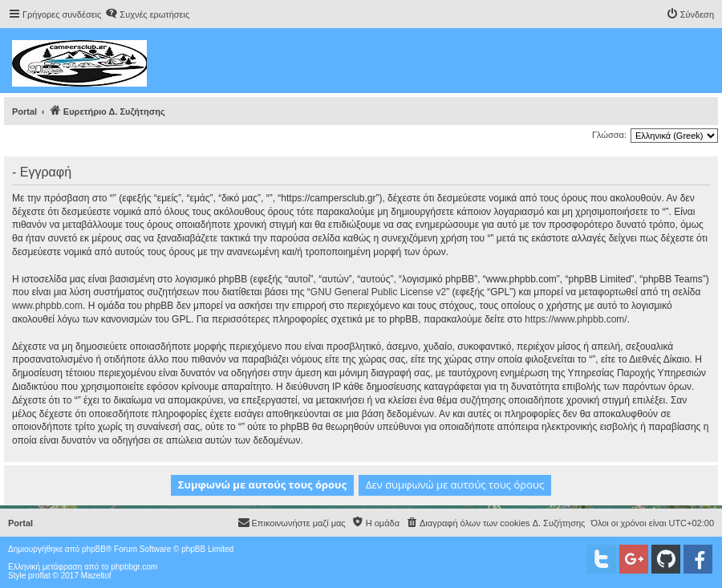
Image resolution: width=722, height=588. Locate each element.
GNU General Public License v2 (378, 292)
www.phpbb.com (47, 306)
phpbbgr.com (134, 567)
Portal (24, 112)
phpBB (94, 549)
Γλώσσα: (609, 135)
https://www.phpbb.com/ (576, 319)
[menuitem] (147, 14)
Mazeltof (96, 576)
